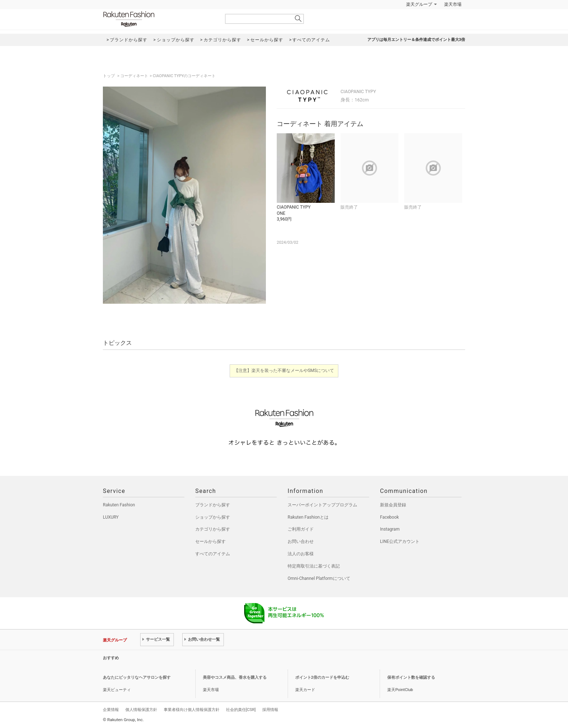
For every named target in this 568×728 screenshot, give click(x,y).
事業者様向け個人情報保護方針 (192, 710)
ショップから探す (213, 517)
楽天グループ (419, 4)
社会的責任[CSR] (241, 710)
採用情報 (270, 710)
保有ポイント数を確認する (411, 677)
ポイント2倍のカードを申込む (322, 677)
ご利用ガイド (301, 529)
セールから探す (210, 541)
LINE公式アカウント (400, 541)
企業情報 (111, 710)
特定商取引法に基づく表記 (314, 566)
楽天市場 (453, 4)
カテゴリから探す (213, 529)
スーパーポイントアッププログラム (322, 505)
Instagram (390, 529)
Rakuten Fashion (159, 19)
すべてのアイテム (213, 554)
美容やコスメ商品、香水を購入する (235, 677)
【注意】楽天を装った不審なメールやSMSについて (284, 371)
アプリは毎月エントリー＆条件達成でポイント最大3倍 (416, 40)
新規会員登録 (393, 505)
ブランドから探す (213, 505)
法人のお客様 (301, 554)
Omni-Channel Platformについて (319, 578)
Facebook (389, 517)
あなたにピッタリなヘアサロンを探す (137, 677)
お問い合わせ (301, 541)
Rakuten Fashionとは (308, 517)
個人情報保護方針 (141, 710)
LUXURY (111, 517)
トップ (109, 76)
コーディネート (134, 76)
